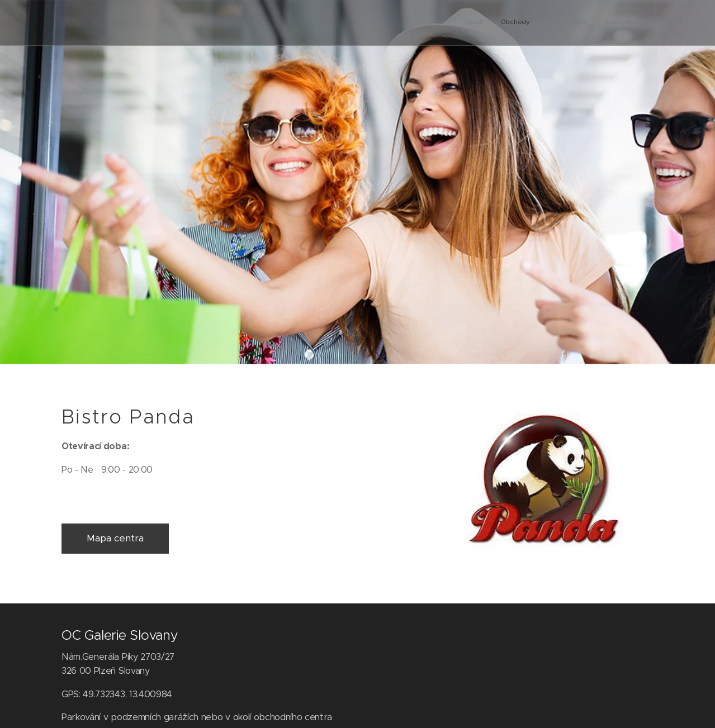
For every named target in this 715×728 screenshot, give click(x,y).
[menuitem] (624, 23)
